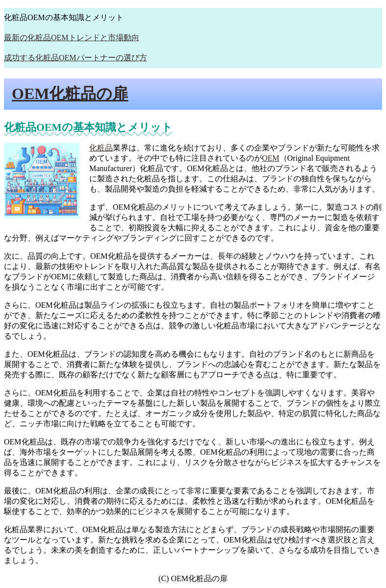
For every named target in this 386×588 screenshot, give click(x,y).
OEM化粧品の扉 (70, 94)
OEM (271, 158)
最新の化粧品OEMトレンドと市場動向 (72, 37)
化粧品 (101, 148)
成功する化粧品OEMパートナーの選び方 (76, 58)
